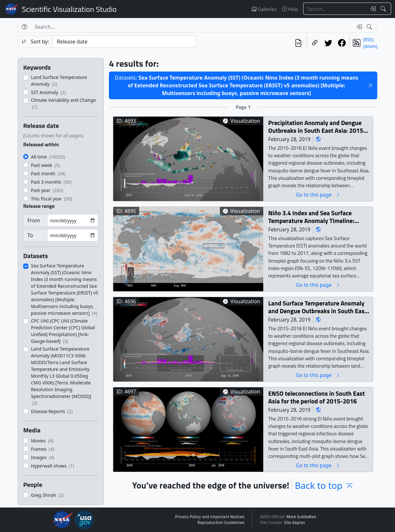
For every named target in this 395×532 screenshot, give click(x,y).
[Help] (24, 27)
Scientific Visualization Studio (69, 9)
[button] (371, 85)
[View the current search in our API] (298, 43)
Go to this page (318, 194)
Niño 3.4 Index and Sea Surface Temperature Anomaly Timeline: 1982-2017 (311, 217)
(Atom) (370, 46)
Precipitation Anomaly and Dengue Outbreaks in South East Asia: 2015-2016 (317, 126)
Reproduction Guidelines (221, 523)
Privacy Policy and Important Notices (210, 517)
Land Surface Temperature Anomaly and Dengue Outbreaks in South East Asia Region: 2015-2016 (318, 307)
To (30, 235)
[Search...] (335, 9)
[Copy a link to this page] (315, 43)
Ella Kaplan (295, 523)
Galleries (264, 9)
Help (290, 9)
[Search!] (384, 9)
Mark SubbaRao (301, 517)
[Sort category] (124, 42)
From (34, 220)
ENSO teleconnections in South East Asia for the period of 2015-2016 (317, 397)
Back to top (324, 485)
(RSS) (368, 39)
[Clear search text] (372, 9)
